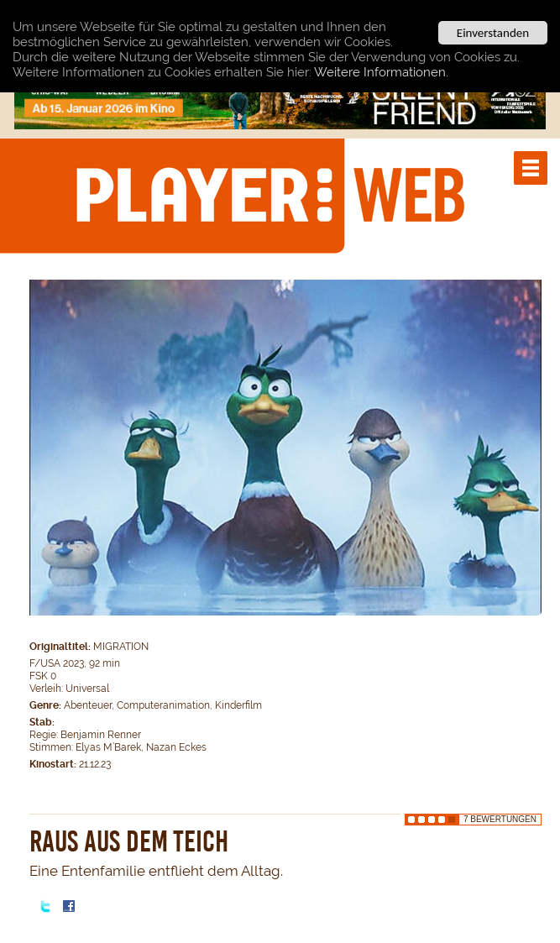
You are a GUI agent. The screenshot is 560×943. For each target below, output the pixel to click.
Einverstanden (493, 33)
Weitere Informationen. (381, 71)
